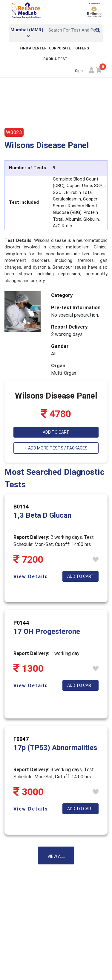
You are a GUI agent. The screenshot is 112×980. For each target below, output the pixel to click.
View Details (31, 576)
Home (10, 83)
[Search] (74, 30)
